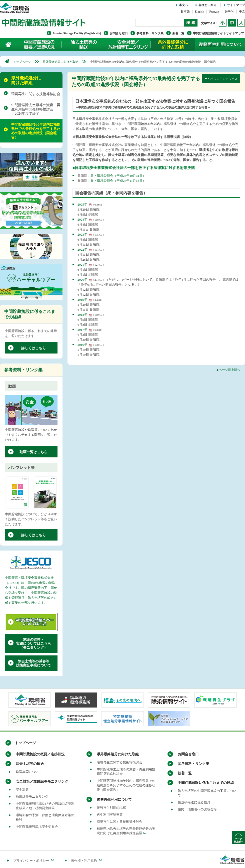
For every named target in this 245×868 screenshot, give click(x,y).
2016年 (82, 345)
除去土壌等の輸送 (30, 764)
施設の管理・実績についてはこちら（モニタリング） (33, 644)
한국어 (229, 12)
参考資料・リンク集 (150, 33)
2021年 (82, 265)
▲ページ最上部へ (228, 370)
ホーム (9, 44)
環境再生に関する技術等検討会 (36, 94)
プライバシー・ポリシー (33, 861)
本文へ (183, 5)
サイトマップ (236, 5)
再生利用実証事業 (110, 815)
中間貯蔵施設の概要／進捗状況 (39, 44)
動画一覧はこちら (33, 452)
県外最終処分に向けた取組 (173, 44)
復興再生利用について (220, 44)
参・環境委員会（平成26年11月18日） (118, 181)
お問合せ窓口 (119, 33)
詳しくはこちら (33, 348)
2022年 (82, 249)
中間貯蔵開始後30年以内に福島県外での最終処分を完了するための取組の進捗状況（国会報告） (36, 131)
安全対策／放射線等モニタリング (128, 44)
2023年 (82, 234)
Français (214, 12)
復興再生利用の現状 (111, 808)
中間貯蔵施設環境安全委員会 (37, 827)
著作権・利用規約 (86, 861)
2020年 (82, 280)
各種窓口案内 (207, 5)
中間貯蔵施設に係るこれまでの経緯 (206, 783)
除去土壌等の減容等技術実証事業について (33, 663)
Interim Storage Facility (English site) (77, 33)
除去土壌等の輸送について (83, 44)
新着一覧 (178, 33)
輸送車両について (29, 772)
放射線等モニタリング (32, 797)
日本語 (185, 12)
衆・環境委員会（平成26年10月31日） (118, 176)
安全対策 (22, 790)
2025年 (82, 204)
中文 (242, 12)
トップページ (22, 62)
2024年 (82, 219)
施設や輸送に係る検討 (194, 802)
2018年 (82, 315)
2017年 (82, 330)
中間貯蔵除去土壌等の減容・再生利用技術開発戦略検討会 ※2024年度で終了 (36, 109)
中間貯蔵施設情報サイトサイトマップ (218, 33)
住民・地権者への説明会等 (197, 809)
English (200, 12)
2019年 (82, 300)
